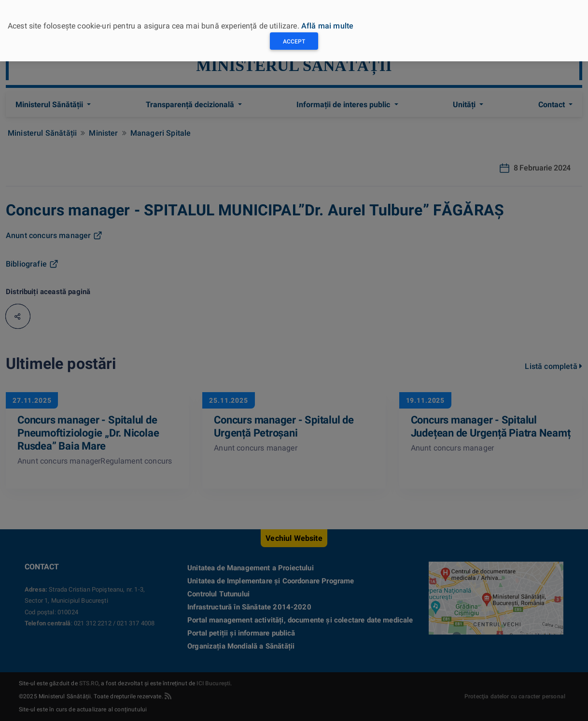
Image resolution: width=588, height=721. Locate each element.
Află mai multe (327, 26)
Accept (294, 42)
